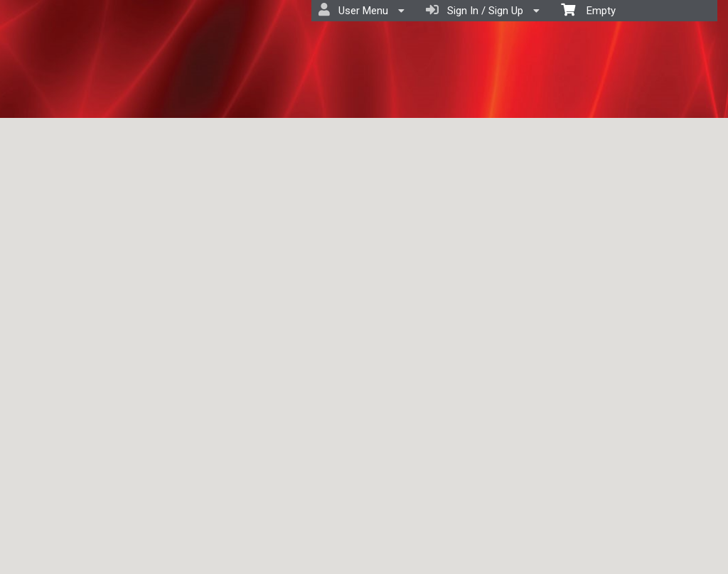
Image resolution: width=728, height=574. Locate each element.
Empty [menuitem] (588, 10)
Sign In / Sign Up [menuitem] (483, 10)
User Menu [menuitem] (362, 10)
